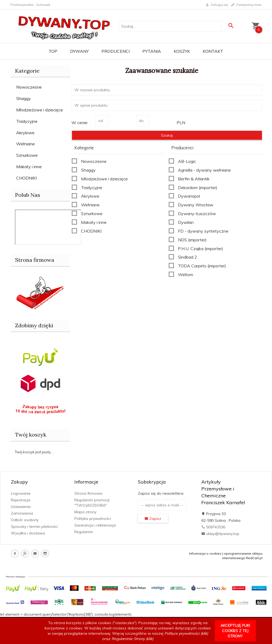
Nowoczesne (29, 87)
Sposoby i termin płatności (34, 526)
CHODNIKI (26, 178)
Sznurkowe (27, 155)
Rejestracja (21, 500)
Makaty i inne (29, 167)
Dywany (79, 51)
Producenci (116, 51)
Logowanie (21, 493)
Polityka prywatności (93, 519)
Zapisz (153, 519)
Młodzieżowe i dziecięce (40, 110)
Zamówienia (22, 513)
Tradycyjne (27, 121)
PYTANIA (152, 51)
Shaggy (24, 98)
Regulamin (84, 532)
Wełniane (25, 144)
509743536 (213, 527)
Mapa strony (85, 512)
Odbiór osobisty (25, 520)
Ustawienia (21, 507)
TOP (53, 51)
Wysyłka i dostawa (28, 533)
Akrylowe (25, 133)
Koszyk (182, 51)
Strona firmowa (88, 493)
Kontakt (213, 51)
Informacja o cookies (205, 553)
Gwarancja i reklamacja (95, 525)
